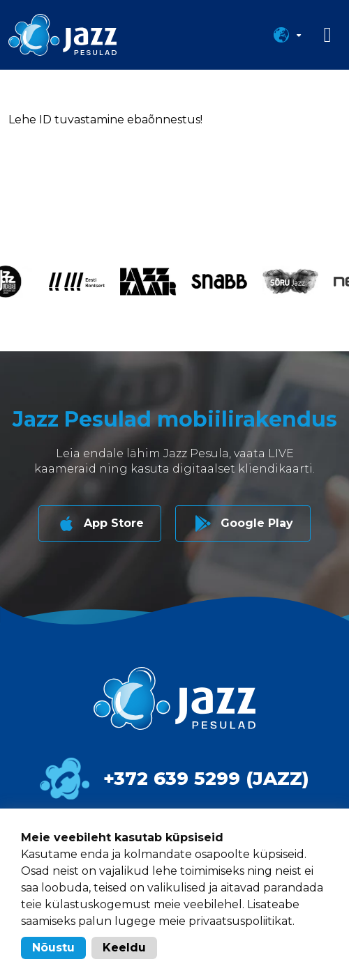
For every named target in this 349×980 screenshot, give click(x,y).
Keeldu (124, 948)
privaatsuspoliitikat (240, 921)
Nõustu (53, 948)
